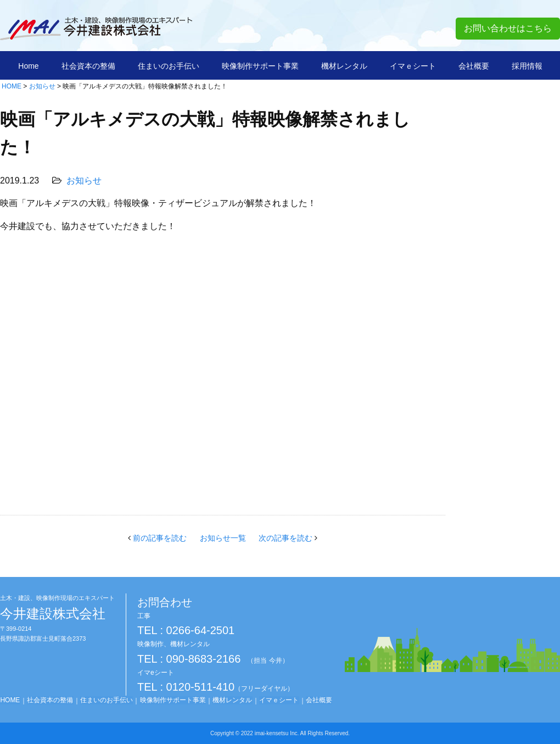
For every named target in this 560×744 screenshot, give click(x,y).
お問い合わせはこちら (508, 28)
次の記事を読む (287, 538)
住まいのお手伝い (169, 66)
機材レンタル (344, 66)
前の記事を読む (159, 538)
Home (28, 66)
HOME (12, 86)
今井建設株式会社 (57, 607)
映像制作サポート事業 (260, 66)
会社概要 (474, 66)
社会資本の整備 (88, 66)
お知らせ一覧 (223, 538)
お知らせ (42, 86)
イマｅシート (413, 66)
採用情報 (527, 66)
